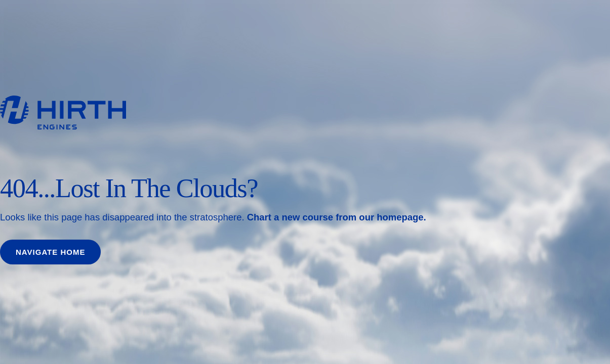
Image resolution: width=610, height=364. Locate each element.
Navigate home (50, 252)
